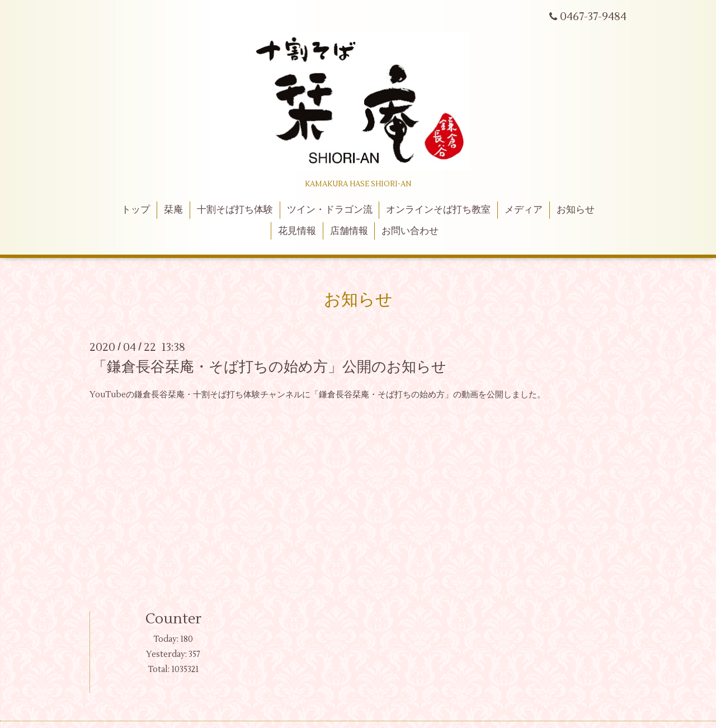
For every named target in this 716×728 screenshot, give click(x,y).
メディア (524, 210)
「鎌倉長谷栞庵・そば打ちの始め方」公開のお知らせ (269, 367)
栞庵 (173, 210)
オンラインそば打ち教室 (438, 210)
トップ (136, 210)
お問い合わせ (410, 231)
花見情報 (297, 231)
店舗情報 (349, 231)
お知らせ (576, 210)
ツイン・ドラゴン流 (330, 210)
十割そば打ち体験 (235, 210)
